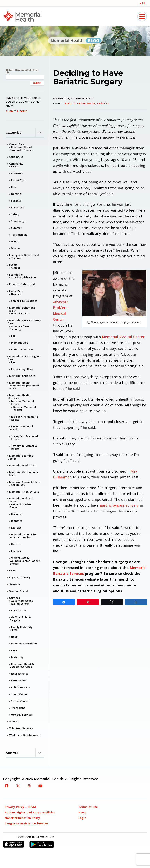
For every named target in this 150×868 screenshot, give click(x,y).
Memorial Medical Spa (23, 465)
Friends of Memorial (22, 284)
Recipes (16, 551)
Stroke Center (20, 701)
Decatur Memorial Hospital (22, 403)
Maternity (17, 657)
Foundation (16, 275)
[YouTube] (40, 786)
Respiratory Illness (23, 369)
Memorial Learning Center (21, 457)
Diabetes (17, 521)
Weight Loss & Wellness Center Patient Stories (25, 561)
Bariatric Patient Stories (80, 103)
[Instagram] (29, 786)
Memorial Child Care (22, 376)
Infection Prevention (24, 644)
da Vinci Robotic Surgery (21, 619)
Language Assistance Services (27, 823)
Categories (25, 132)
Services (14, 598)
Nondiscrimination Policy (22, 818)
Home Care (16, 291)
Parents (16, 201)
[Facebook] (7, 786)
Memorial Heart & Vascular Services (22, 665)
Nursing (16, 194)
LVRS (14, 650)
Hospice (16, 294)
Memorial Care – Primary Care (24, 322)
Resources (17, 207)
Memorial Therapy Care (24, 492)
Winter (15, 241)
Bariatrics (103, 103)
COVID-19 (17, 173)
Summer (16, 228)
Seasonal (15, 584)
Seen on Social (18, 591)
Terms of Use (88, 807)
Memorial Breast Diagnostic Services (22, 148)
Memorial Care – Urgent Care (24, 358)
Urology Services (22, 715)
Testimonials (19, 235)
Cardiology (18, 485)
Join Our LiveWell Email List (23, 71)
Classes (16, 268)
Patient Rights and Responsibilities (30, 812)
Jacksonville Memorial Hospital (24, 418)
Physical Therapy (20, 577)
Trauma (16, 258)
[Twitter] (18, 786)
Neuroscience (20, 674)
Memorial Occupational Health (23, 474)
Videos (13, 721)
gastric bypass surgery (119, 505)
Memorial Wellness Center (20, 500)
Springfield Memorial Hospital (24, 438)
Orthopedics (19, 680)
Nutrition (17, 544)
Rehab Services (21, 687)
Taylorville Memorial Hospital (24, 447)
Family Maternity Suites (21, 628)
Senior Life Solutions (24, 301)
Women (16, 248)
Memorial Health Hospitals (19, 397)
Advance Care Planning (19, 328)
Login (82, 818)
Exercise (16, 528)
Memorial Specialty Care (25, 482)
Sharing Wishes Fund (24, 277)
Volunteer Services (21, 728)
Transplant (18, 708)
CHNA (15, 166)
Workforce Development (24, 735)
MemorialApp (20, 343)
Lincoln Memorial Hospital (21, 428)
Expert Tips (18, 180)
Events (13, 265)
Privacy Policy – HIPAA (21, 807)
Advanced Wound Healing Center (22, 602)
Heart (15, 637)
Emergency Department (24, 255)
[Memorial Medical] (22, 16)
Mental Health (20, 313)
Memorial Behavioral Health (22, 309)
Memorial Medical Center (123, 337)
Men (14, 187)
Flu (13, 336)
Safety (15, 214)
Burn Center (19, 610)
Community (16, 164)
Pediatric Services (23, 349)
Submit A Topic (17, 111)
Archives (25, 753)
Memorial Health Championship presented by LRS (23, 386)
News (13, 570)
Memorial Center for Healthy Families (23, 536)
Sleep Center (19, 694)
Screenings (18, 221)
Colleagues (16, 157)
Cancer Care (17, 144)
